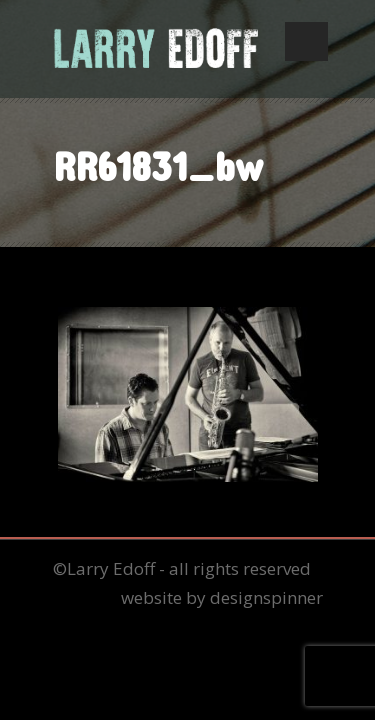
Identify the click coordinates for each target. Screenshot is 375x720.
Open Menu (306, 41)
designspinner (266, 597)
